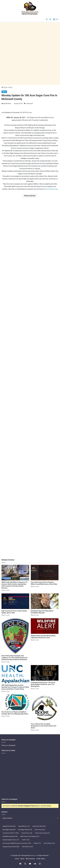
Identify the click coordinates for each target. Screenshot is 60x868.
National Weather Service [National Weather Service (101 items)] (11, 840)
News (10, 87)
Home (4, 87)
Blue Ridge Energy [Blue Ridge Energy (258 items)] (9, 830)
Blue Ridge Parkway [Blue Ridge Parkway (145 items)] (25, 830)
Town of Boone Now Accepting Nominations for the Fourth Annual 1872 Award (44, 726)
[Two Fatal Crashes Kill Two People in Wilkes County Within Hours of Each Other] (45, 573)
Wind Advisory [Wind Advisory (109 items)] (27, 847)
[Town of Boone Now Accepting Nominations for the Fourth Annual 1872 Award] (45, 708)
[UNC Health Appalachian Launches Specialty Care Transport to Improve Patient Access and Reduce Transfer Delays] (15, 674)
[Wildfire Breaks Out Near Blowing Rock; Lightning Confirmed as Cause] (45, 626)
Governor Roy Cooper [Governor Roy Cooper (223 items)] (42, 833)
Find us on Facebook (8, 745)
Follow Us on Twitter (8, 750)
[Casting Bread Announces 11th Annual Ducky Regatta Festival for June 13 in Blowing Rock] (45, 673)
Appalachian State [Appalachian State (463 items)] (9, 826)
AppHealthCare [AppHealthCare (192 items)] (24, 826)
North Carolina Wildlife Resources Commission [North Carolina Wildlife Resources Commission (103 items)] (17, 843)
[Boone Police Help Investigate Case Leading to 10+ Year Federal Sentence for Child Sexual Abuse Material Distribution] (15, 636)
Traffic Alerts (41, 859)
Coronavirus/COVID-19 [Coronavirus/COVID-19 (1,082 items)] (11, 833)
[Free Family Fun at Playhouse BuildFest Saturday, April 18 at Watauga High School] (15, 702)
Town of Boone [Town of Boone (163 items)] (49, 843)
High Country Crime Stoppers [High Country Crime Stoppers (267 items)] (30, 836)
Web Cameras (30, 859)
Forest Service (30, 196)
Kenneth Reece (7, 104)
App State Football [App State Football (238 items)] (39, 826)
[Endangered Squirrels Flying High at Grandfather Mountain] (45, 601)
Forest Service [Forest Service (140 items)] (27, 833)
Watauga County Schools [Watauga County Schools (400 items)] (11, 847)
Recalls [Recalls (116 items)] (37, 843)
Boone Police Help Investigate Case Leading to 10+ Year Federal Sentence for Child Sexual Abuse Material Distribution (14, 658)
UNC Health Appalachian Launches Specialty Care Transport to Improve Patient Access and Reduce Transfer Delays (15, 687)
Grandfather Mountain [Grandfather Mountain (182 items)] (10, 836)
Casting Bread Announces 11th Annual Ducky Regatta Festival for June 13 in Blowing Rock (43, 684)
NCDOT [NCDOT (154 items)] (26, 840)
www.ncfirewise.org (51, 189)
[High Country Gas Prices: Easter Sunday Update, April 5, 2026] (15, 601)
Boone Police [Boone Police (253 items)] (40, 830)
